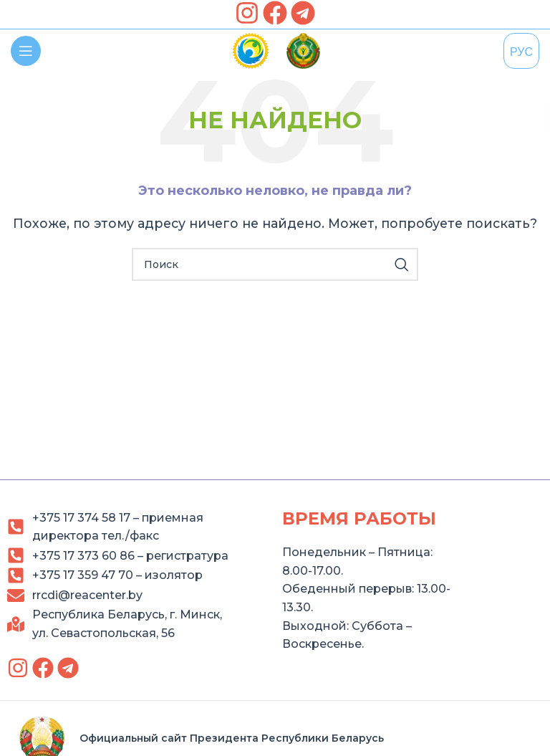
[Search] (275, 264)
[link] (247, 13)
